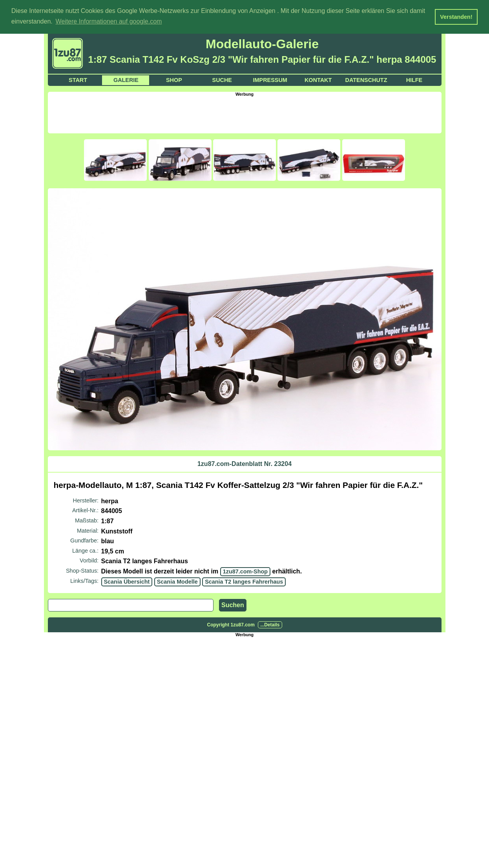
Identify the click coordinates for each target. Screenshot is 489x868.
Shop (174, 79)
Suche (222, 79)
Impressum (270, 79)
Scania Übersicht (127, 581)
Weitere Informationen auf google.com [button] (109, 21)
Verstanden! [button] (456, 17)
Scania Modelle (177, 581)
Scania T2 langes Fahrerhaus (244, 581)
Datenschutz (366, 79)
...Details (270, 624)
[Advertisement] (244, 113)
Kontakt (318, 79)
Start (78, 79)
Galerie (126, 79)
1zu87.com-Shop (245, 571)
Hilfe (414, 79)
